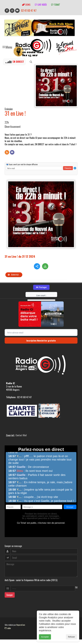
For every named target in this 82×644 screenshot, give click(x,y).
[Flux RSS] (7, 152)
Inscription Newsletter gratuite (41, 343)
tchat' (56, 5)
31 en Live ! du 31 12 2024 (20, 256)
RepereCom (21, 627)
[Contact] (12, 152)
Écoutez (13, 275)
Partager (41, 290)
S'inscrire (68, 168)
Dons (26, 5)
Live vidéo (41, 5)
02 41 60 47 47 (29, 11)
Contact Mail (21, 438)
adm (8, 630)
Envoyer (10, 597)
